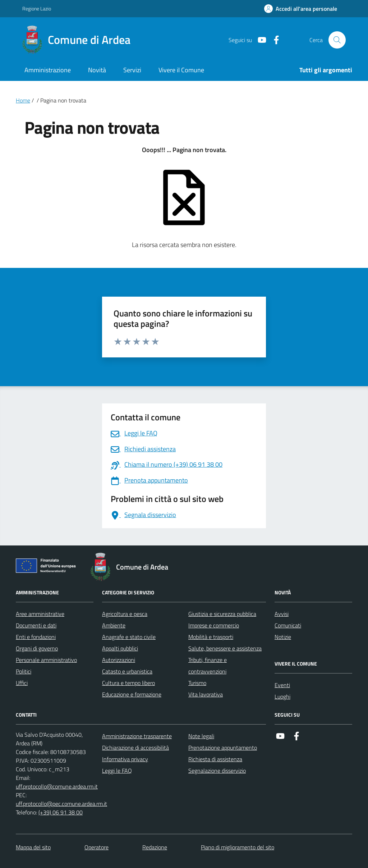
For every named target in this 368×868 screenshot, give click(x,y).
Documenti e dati (36, 625)
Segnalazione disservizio (217, 771)
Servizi (132, 70)
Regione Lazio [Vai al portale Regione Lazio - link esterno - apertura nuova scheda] (37, 8)
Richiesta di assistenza (215, 759)
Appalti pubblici (120, 648)
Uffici (22, 683)
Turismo (197, 683)
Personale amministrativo (46, 660)
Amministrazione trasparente (137, 736)
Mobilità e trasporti (211, 637)
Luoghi (282, 696)
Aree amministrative (40, 614)
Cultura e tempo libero (128, 683)
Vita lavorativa (206, 694)
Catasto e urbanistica (127, 671)
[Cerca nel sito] (337, 40)
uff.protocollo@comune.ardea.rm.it (57, 786)
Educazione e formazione (132, 694)
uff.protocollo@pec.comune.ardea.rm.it (61, 804)
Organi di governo (37, 648)
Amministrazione (48, 70)
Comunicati (288, 625)
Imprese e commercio (214, 625)
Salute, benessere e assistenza (225, 648)
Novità (97, 70)
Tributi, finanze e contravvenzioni (208, 666)
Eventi (282, 685)
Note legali (201, 736)
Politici (24, 671)
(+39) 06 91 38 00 (61, 812)
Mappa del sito (33, 847)
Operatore (96, 847)
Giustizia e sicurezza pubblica (222, 614)
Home (23, 100)
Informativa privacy (125, 759)
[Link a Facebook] (273, 40)
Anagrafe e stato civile (129, 637)
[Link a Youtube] (259, 40)
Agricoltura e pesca (125, 614)
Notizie (283, 637)
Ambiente (114, 625)
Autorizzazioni (119, 660)
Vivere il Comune (181, 70)
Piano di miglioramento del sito (238, 847)
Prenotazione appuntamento (223, 748)
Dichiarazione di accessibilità (135, 748)
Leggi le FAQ (117, 771)
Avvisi (282, 614)
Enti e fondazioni (36, 637)
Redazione (155, 847)
